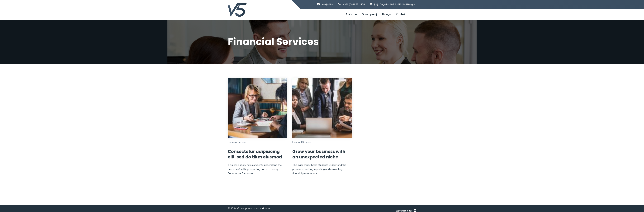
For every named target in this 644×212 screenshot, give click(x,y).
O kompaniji (370, 14)
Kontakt (401, 14)
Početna (351, 14)
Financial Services (237, 142)
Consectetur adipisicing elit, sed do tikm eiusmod (255, 154)
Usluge (387, 14)
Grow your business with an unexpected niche (319, 154)
